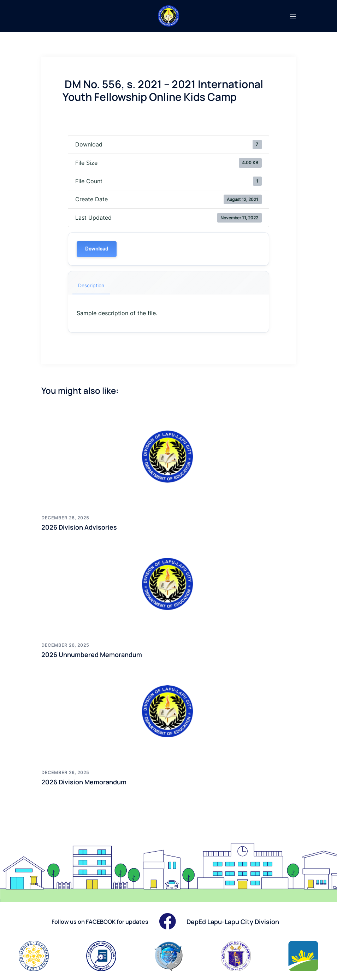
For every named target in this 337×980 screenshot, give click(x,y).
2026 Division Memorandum (84, 782)
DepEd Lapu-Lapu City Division (233, 922)
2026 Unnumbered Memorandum (92, 655)
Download (97, 249)
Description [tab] (91, 285)
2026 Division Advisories (79, 527)
